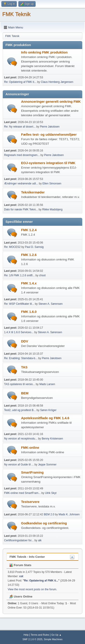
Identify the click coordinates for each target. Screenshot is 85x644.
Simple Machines (53, 639)
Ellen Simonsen (52, 184)
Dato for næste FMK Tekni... (21, 209)
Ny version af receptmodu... (21, 439)
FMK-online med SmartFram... (22, 493)
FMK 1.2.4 (29, 230)
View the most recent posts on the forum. (32, 589)
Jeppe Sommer (47, 465)
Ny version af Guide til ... (19, 465)
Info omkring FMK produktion (44, 52)
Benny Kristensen (52, 439)
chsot (42, 275)
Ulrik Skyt (51, 493)
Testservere (30, 502)
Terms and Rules (40, 635)
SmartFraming (32, 472)
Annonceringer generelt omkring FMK (51, 102)
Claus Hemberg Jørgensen (57, 82)
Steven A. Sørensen (51, 304)
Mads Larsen (47, 384)
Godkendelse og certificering (44, 523)
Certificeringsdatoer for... (19, 540)
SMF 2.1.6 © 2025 (32, 639)
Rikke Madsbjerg (52, 209)
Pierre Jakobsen (50, 127)
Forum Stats (20, 565)
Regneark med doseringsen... (22, 155)
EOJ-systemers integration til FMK (48, 163)
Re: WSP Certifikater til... (19, 304)
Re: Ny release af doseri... (20, 127)
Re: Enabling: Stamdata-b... (21, 358)
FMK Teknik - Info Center (27, 557)
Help (26, 635)
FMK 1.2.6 (29, 255)
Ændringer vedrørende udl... (21, 184)
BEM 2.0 (49, 514)
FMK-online (30, 448)
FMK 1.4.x (29, 283)
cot (21, 576)
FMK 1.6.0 (29, 312)
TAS (24, 367)
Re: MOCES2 (12, 247)
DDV (25, 341)
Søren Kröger (48, 410)
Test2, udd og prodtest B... (20, 410)
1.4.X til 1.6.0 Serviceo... (19, 332)
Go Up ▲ (56, 635)
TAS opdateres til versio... (19, 384)
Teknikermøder (33, 192)
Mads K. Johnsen (69, 514)
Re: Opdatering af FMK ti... (20, 82)
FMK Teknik (16, 14)
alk (40, 540)
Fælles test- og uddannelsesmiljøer (49, 135)
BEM (25, 393)
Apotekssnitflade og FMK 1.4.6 (45, 418)
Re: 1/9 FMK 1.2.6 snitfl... (19, 275)
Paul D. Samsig (34, 247)
